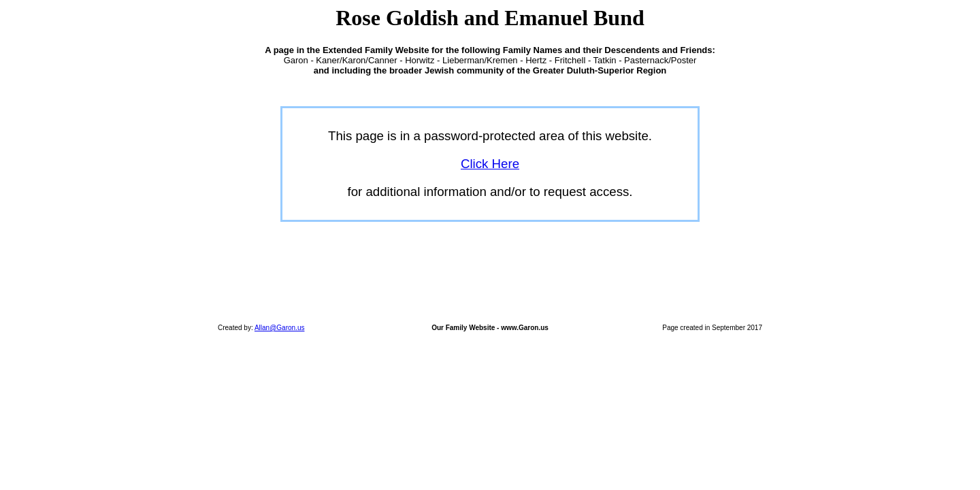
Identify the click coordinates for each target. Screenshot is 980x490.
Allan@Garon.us (280, 328)
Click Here (490, 164)
